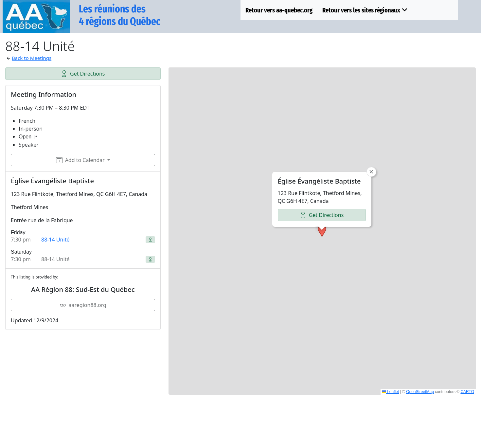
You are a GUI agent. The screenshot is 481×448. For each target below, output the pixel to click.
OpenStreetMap (420, 392)
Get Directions (83, 74)
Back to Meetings (32, 58)
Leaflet (391, 392)
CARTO (467, 392)
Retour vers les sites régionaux (365, 10)
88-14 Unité (55, 240)
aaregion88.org (83, 305)
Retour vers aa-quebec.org (279, 10)
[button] (322, 199)
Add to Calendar (80, 160)
